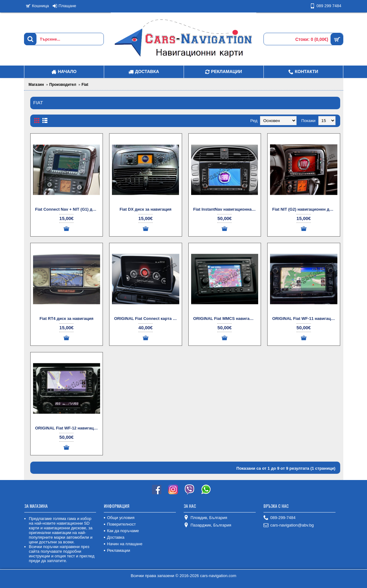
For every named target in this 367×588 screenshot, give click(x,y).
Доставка (114, 537)
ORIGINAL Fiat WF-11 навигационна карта (305, 318)
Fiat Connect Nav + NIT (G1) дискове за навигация (68, 209)
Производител (63, 85)
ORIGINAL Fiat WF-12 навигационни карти (68, 428)
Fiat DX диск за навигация (146, 209)
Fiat (85, 85)
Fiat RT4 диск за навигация (67, 318)
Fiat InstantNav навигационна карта (226, 209)
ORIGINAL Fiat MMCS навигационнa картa (226, 318)
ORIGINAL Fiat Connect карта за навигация (147, 318)
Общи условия (119, 518)
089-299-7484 (280, 518)
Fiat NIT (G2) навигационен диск (304, 209)
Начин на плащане (123, 544)
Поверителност (120, 524)
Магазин (36, 85)
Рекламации (117, 550)
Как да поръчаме (121, 531)
